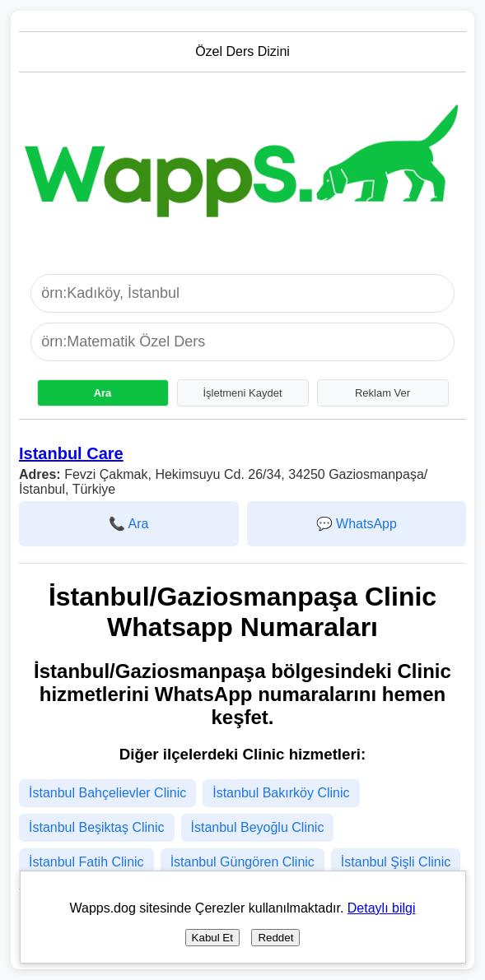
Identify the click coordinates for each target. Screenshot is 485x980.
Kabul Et (212, 938)
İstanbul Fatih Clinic (86, 862)
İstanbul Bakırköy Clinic (281, 793)
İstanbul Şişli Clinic (396, 862)
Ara (103, 393)
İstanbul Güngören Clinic (242, 862)
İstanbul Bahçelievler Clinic (107, 793)
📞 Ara (128, 524)
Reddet (275, 938)
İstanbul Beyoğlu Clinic (258, 827)
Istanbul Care (71, 453)
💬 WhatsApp (357, 524)
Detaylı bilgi (382, 908)
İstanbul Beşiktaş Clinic (97, 827)
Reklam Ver (382, 393)
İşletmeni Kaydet (242, 393)
